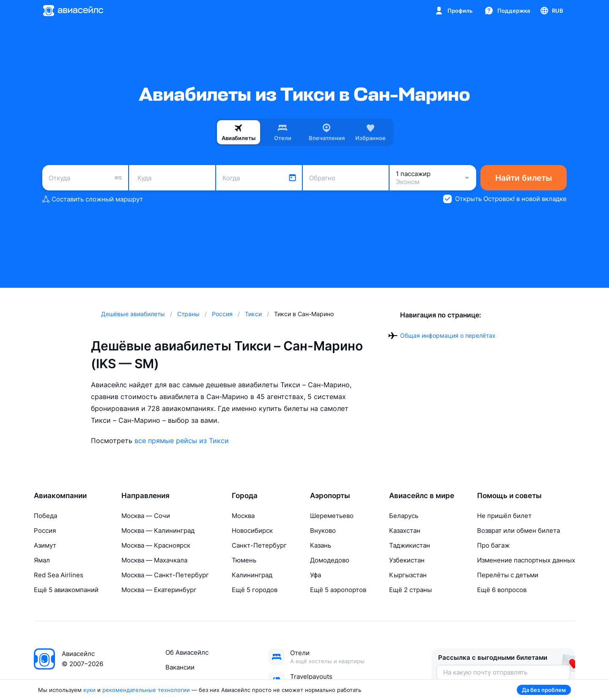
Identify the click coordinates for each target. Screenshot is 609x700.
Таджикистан (410, 545)
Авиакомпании (60, 496)
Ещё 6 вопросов (502, 590)
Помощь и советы (509, 496)
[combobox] (85, 178)
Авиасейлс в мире (422, 496)
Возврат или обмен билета (518, 531)
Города (245, 496)
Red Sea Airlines (59, 575)
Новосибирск (252, 531)
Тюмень (244, 560)
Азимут (45, 545)
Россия (45, 531)
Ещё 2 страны (410, 590)
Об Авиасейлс (187, 652)
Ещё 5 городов (255, 590)
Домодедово (330, 560)
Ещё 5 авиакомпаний (66, 590)
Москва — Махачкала (154, 560)
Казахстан (405, 531)
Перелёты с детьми (508, 575)
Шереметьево (332, 516)
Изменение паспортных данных (526, 560)
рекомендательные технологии (146, 690)
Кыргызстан (408, 575)
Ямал (42, 560)
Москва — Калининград (158, 531)
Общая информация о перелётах (448, 335)
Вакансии (180, 667)
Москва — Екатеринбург (159, 590)
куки (89, 690)
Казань (321, 545)
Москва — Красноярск (156, 545)
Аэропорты (330, 496)
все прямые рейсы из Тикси (182, 441)
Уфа (315, 575)
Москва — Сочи (146, 516)
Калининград (252, 575)
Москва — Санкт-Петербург (165, 575)
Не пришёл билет (504, 516)
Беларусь (404, 516)
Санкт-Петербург (259, 545)
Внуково (323, 531)
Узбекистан (407, 560)
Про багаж (493, 545)
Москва (243, 516)
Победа (45, 516)
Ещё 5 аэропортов (338, 590)
